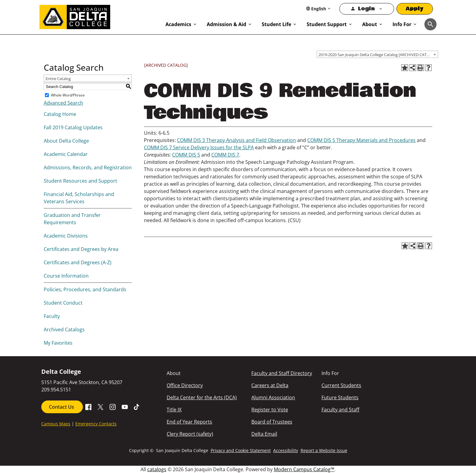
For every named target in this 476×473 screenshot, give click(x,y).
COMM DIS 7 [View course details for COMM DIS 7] (225, 155)
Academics (178, 24)
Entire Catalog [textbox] (58, 79)
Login (366, 9)
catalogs (157, 469)
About (370, 24)
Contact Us (62, 407)
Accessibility (286, 450)
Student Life (276, 24)
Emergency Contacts (96, 424)
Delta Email (264, 434)
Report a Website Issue (324, 450)
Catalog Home (60, 114)
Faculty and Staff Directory (282, 373)
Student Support (327, 24)
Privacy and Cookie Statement (241, 450)
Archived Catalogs (64, 329)
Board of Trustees (272, 422)
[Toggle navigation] (430, 24)
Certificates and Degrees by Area (81, 249)
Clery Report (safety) (190, 434)
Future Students (340, 397)
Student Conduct (63, 303)
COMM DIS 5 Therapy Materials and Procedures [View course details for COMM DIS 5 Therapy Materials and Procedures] (361, 140)
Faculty (52, 316)
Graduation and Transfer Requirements (72, 219)
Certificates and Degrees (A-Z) (78, 262)
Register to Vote (270, 410)
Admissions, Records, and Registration (88, 167)
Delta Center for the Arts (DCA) (202, 397)
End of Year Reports (189, 422)
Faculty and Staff (340, 410)
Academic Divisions (66, 236)
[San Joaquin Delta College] (99, 16)
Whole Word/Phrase (68, 95)
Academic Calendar (66, 154)
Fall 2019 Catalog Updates (73, 127)
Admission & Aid (226, 24)
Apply (415, 9)
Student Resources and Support (80, 181)
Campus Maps (56, 424)
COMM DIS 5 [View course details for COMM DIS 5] (186, 155)
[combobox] (377, 54)
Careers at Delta (270, 385)
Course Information (66, 276)
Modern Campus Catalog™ (304, 469)
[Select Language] (319, 9)
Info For (402, 24)
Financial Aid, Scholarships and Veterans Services (79, 198)
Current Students (341, 385)
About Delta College (66, 141)
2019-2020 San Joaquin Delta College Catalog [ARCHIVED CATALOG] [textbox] (378, 55)
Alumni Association (273, 397)
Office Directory (185, 385)
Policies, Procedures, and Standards (85, 289)
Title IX (174, 410)
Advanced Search (63, 103)
